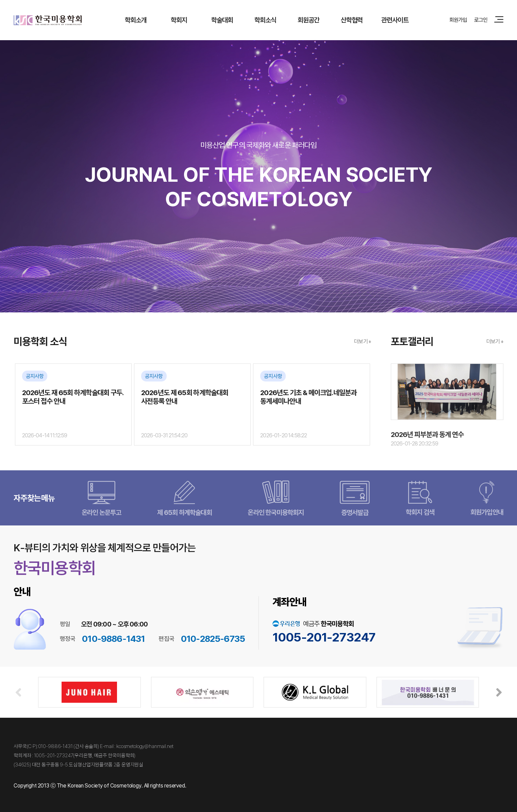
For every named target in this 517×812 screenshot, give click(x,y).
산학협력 (352, 20)
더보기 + (363, 341)
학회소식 (265, 20)
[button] (499, 692)
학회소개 (136, 20)
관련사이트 (395, 20)
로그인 (481, 20)
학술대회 (222, 20)
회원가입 (458, 20)
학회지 (179, 20)
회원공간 (309, 20)
